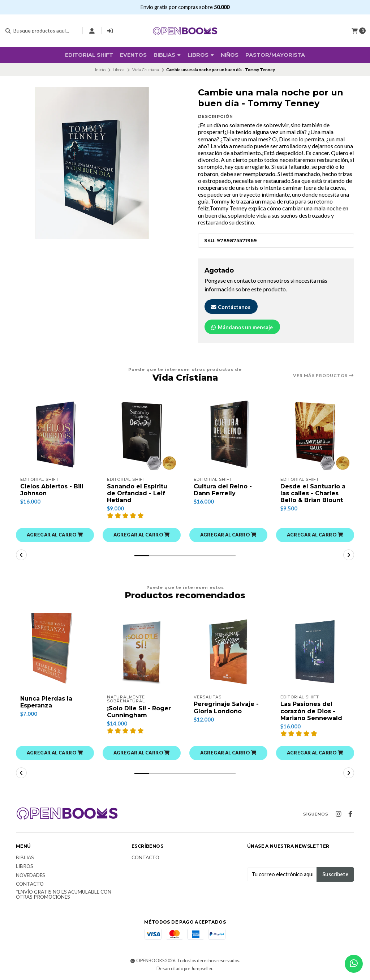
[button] (55, 535)
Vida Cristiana (146, 70)
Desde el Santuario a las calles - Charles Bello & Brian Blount (313, 493)
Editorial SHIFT (89, 55)
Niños (230, 55)
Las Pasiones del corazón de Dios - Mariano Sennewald (311, 711)
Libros (201, 55)
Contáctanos (230, 307)
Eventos (133, 55)
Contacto (30, 884)
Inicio (100, 70)
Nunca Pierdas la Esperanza (46, 702)
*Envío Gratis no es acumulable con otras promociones (64, 895)
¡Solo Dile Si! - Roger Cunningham (139, 712)
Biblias (25, 858)
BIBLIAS (167, 55)
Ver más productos (324, 376)
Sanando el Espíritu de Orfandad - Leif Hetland (137, 493)
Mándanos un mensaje (242, 327)
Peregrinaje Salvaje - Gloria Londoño (226, 707)
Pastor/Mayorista (275, 55)
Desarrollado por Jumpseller (184, 969)
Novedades (31, 876)
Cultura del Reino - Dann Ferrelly (223, 490)
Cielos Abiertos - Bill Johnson (52, 490)
